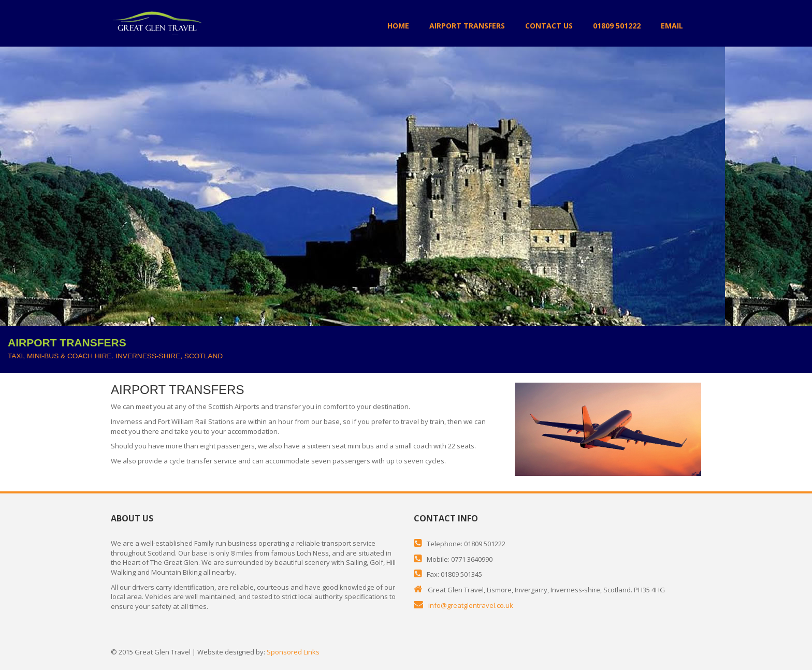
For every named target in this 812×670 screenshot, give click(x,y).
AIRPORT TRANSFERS (467, 26)
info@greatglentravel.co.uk (471, 605)
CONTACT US (549, 26)
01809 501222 (617, 26)
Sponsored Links (293, 652)
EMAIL (672, 26)
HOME (398, 26)
